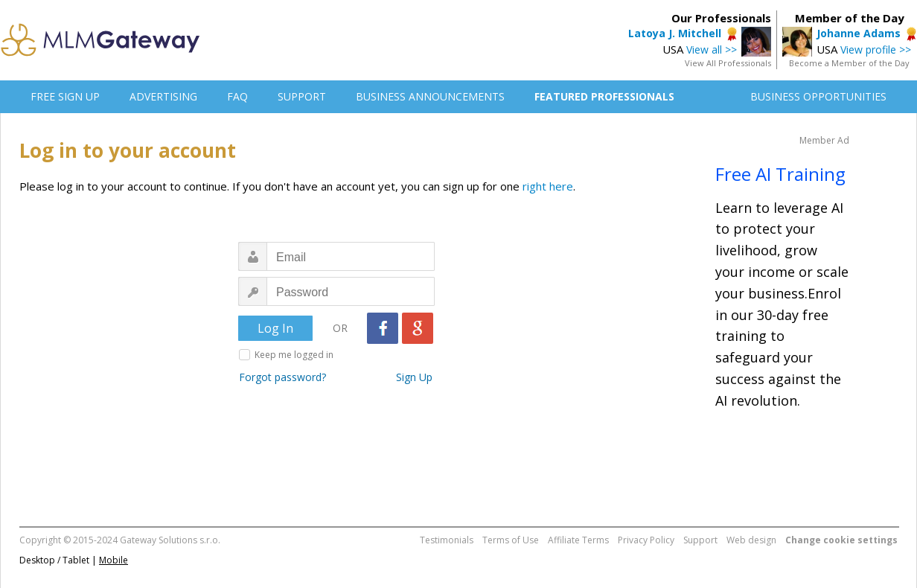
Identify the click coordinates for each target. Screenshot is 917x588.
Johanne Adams (859, 33)
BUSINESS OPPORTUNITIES (818, 96)
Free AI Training (780, 174)
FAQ (237, 96)
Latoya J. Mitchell (675, 33)
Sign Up (414, 377)
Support (700, 540)
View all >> (712, 49)
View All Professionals (728, 63)
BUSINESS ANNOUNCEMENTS (430, 96)
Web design (751, 540)
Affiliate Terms (578, 540)
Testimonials (447, 540)
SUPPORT (302, 96)
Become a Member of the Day (849, 63)
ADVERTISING (163, 96)
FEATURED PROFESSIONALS (604, 96)
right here (548, 186)
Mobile (114, 560)
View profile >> (876, 49)
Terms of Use (511, 540)
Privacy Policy (646, 540)
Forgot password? (282, 377)
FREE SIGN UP (65, 96)
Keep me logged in (294, 355)
